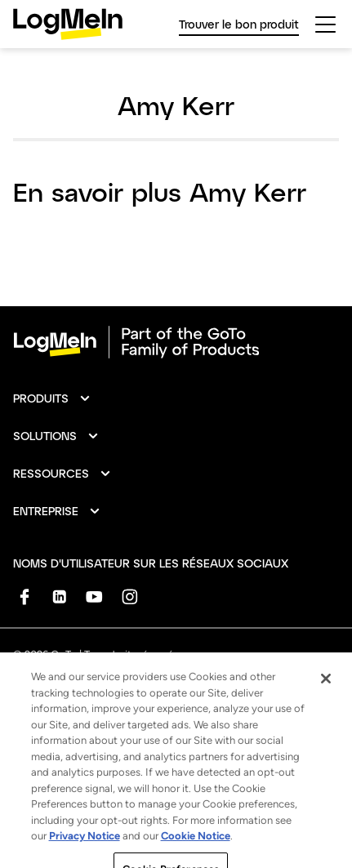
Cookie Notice (196, 848)
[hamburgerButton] (325, 24)
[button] (52, 398)
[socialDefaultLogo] (24, 596)
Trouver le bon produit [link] (239, 24)
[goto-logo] (176, 342)
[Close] (326, 690)
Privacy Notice (85, 848)
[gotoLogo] (68, 24)
